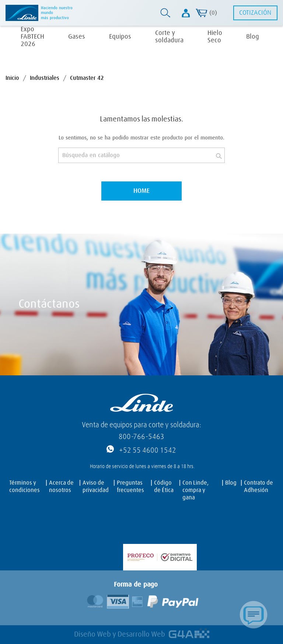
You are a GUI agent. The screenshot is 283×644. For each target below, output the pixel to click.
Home (141, 191)
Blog (253, 37)
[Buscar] (141, 155)
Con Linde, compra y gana (195, 490)
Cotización (255, 13)
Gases (77, 37)
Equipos (120, 37)
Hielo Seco (215, 37)
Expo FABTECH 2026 (32, 37)
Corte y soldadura (169, 37)
